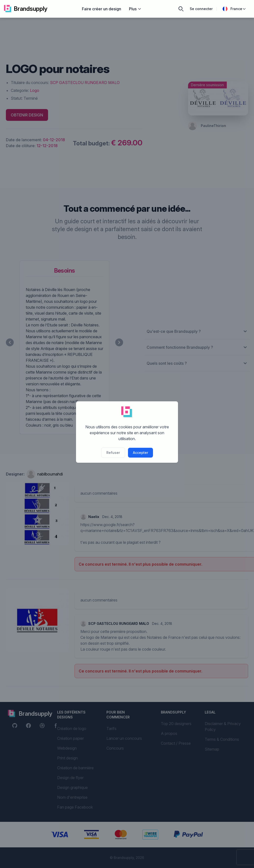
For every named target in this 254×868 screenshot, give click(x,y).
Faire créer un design (102, 9)
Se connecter (201, 9)
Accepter (140, 453)
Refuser (113, 453)
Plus (135, 9)
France (234, 9)
